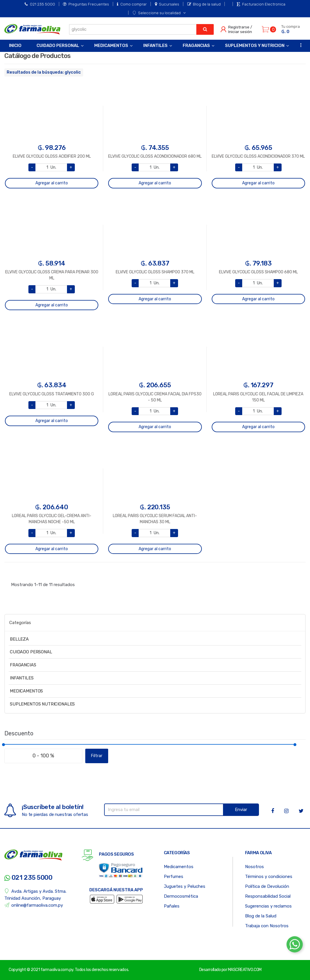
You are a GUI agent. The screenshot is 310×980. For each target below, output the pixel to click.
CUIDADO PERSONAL (31, 652)
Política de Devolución (267, 886)
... (299, 45)
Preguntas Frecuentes (86, 4)
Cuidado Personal (58, 46)
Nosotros (254, 867)
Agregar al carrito (52, 183)
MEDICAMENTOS (26, 691)
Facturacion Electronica (261, 4)
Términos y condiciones (269, 877)
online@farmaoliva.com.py (34, 905)
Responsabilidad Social (268, 896)
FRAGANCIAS (23, 665)
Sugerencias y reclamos (268, 906)
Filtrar (97, 756)
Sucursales (167, 4)
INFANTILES (22, 678)
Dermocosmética (181, 896)
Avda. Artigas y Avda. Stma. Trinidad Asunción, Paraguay (35, 895)
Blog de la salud (204, 4)
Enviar (241, 810)
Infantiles (155, 46)
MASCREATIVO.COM (245, 970)
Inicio (15, 46)
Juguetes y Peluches (185, 886)
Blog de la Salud (261, 916)
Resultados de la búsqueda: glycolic (44, 72)
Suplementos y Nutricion (255, 46)
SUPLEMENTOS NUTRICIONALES (42, 704)
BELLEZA (19, 639)
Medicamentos (111, 46)
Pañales (172, 906)
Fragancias (196, 46)
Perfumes (174, 877)
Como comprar (132, 4)
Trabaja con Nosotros (267, 926)
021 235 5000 (40, 4)
